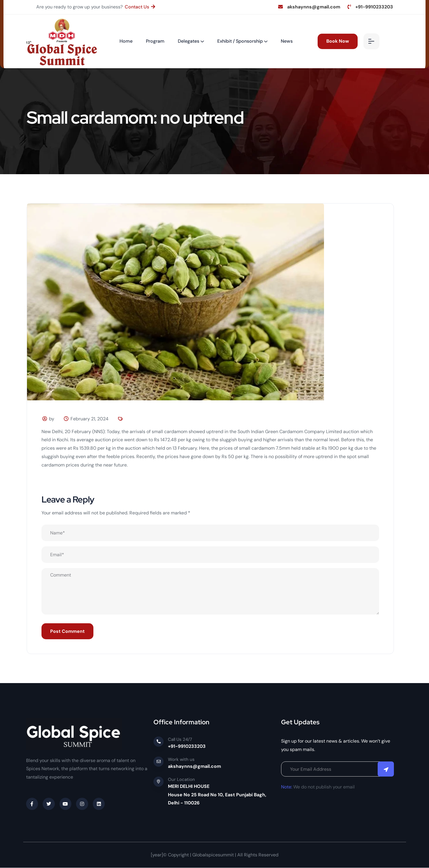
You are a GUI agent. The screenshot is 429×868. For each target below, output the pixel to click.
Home (126, 41)
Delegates (189, 41)
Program (155, 41)
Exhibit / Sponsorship (240, 41)
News (287, 41)
